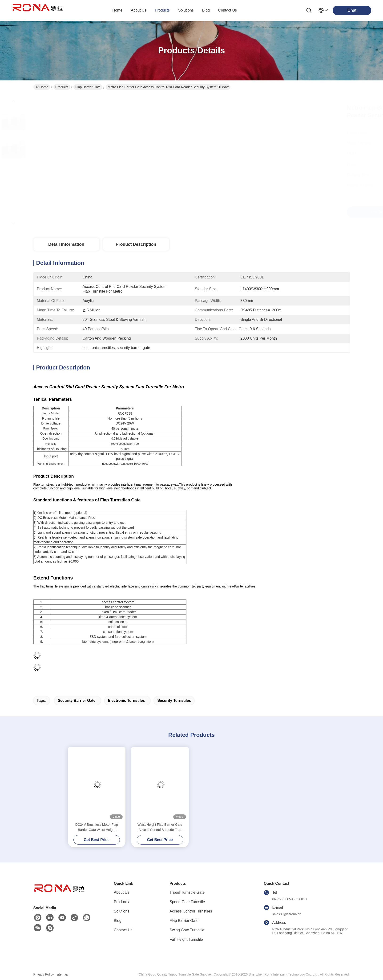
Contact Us (123, 930)
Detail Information (66, 244)
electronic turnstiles (126, 700)
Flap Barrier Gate (88, 87)
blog (206, 10)
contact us (228, 10)
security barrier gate (77, 700)
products (162, 10)
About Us (122, 892)
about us (139, 10)
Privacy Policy (44, 974)
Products (62, 87)
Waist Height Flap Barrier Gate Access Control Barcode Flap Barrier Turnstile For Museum (160, 827)
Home (117, 10)
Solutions (122, 911)
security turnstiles (174, 700)
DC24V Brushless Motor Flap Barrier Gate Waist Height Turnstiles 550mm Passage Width (97, 827)
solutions (186, 10)
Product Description (136, 244)
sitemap (62, 974)
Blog (118, 921)
